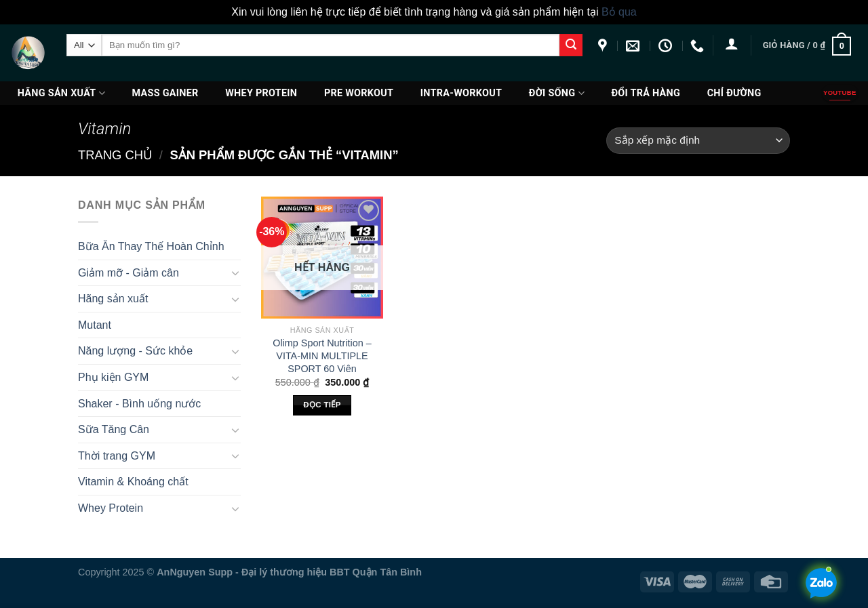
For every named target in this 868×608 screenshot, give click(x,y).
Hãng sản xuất (61, 93)
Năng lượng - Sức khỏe (135, 351)
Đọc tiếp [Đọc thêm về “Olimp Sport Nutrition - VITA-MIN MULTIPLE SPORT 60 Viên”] (322, 405)
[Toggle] (235, 272)
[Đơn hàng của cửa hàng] (698, 141)
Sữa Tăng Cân (114, 429)
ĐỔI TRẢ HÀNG (646, 93)
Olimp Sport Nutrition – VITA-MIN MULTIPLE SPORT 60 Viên (322, 356)
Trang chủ (115, 155)
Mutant (95, 325)
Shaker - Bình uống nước (139, 404)
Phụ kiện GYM (113, 377)
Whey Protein (261, 93)
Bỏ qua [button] (619, 12)
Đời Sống (557, 93)
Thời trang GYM (117, 456)
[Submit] (571, 45)
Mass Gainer (165, 93)
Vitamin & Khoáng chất (133, 482)
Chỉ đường (734, 93)
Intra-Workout (461, 93)
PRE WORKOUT (359, 93)
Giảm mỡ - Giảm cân (129, 273)
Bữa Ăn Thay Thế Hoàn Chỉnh (151, 246)
